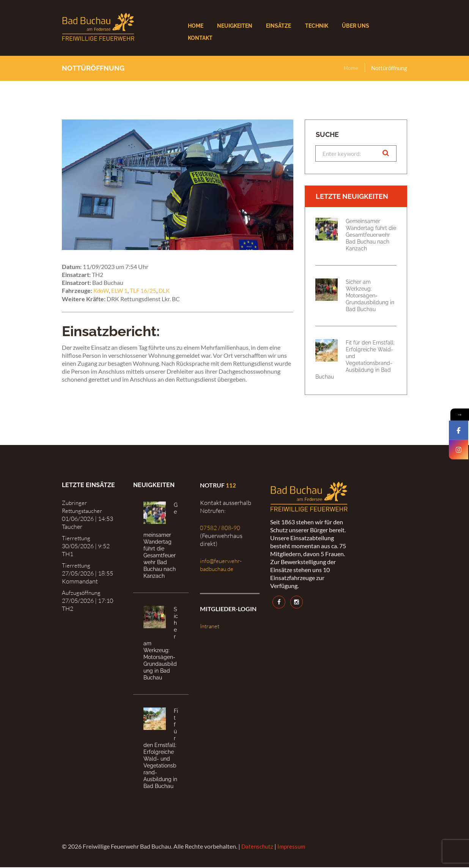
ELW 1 (121, 290)
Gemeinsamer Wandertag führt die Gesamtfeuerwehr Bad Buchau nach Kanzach (371, 236)
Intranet (211, 627)
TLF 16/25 (145, 290)
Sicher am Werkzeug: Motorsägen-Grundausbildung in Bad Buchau (370, 296)
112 (231, 486)
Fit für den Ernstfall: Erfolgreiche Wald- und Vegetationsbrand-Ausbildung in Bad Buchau (355, 360)
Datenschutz (258, 847)
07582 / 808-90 (220, 528)
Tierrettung (77, 539)
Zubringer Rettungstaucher (84, 507)
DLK (166, 290)
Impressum (294, 847)
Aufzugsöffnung (83, 594)
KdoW (102, 290)
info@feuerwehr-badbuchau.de (222, 565)
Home (351, 68)
